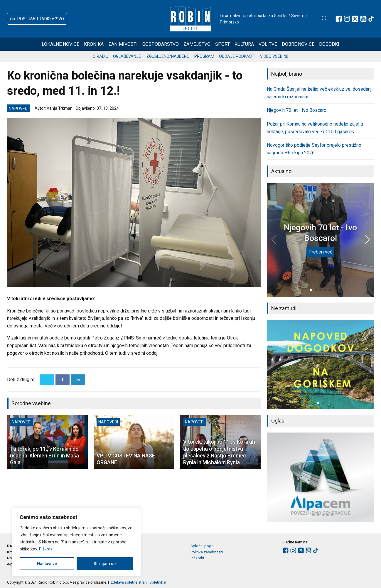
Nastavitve (47, 564)
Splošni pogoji (203, 546)
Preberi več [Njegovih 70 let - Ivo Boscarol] (320, 252)
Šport (222, 44)
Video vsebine (274, 56)
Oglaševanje (127, 56)
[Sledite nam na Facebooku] (339, 19)
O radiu (101, 56)
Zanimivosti (123, 44)
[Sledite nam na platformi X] (355, 19)
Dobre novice (298, 44)
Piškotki (46, 549)
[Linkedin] (78, 380)
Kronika (94, 44)
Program (204, 56)
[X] (47, 380)
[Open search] (325, 19)
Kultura (244, 44)
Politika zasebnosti (207, 552)
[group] (320, 364)
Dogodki (329, 44)
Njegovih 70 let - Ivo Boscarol (297, 110)
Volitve (268, 44)
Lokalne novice (60, 44)
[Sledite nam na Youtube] (363, 19)
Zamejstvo (197, 44)
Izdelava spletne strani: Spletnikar (138, 582)
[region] (76, 542)
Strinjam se (105, 564)
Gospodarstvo (161, 44)
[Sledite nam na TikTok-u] (371, 19)
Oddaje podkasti (237, 56)
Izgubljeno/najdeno (168, 56)
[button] (37, 19)
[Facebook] (63, 380)
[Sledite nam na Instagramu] (347, 19)
